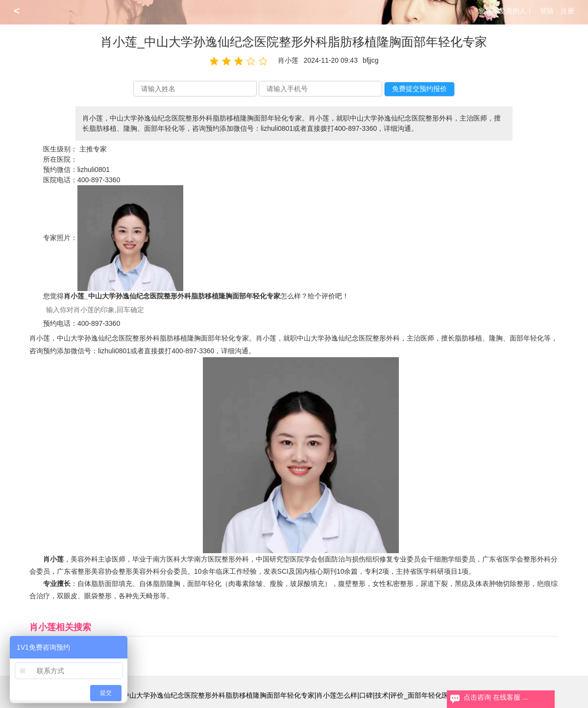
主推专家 (93, 149)
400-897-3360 (99, 180)
